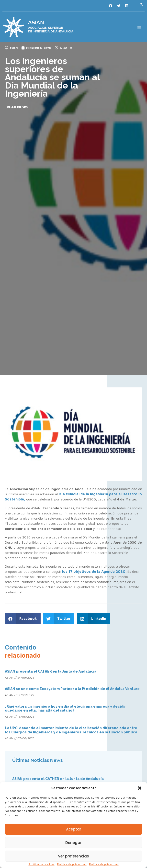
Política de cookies (42, 864)
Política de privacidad (72, 864)
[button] (140, 788)
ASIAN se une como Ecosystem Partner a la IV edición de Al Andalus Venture (72, 689)
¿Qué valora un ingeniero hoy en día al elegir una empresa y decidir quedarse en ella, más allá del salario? (65, 708)
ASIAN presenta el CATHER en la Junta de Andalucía (51, 671)
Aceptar (74, 829)
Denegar (73, 843)
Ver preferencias (73, 856)
